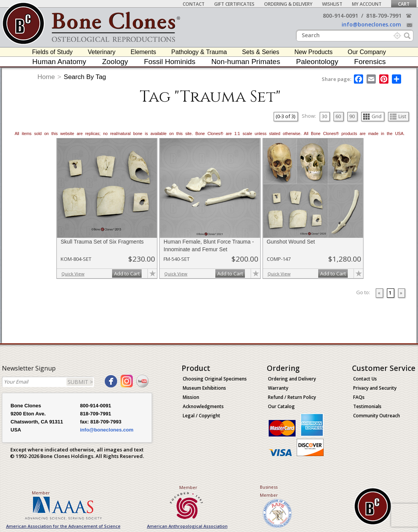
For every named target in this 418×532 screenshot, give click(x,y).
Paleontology (317, 62)
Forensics (370, 62)
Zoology (115, 62)
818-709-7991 (384, 16)
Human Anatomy (59, 62)
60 (338, 116)
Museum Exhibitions (204, 388)
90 (352, 116)
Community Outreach (377, 416)
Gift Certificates (234, 4)
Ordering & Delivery (288, 4)
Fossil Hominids (170, 62)
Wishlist (332, 4)
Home (46, 77)
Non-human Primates (246, 62)
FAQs (359, 397)
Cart (404, 4)
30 (324, 116)
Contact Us (365, 379)
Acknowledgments (203, 406)
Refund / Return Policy (292, 397)
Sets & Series (261, 52)
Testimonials (367, 406)
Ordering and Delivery (292, 379)
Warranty (278, 388)
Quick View (73, 274)
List (398, 116)
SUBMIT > (80, 382)
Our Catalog (281, 406)
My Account (367, 4)
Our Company (367, 52)
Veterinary (102, 52)
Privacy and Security (375, 388)
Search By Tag (85, 77)
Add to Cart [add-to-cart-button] (127, 273)
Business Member (269, 491)
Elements (143, 52)
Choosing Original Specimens (215, 379)
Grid (372, 116)
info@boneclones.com (371, 24)
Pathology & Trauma (199, 52)
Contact (194, 4)
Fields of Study (53, 52)
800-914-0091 (340, 16)
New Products (314, 52)
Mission (191, 397)
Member (41, 493)
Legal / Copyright (202, 416)
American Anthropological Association (187, 526)
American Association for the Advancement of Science (63, 526)
